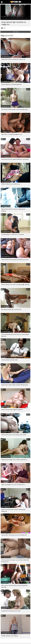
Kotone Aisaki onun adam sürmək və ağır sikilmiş (15, 284)
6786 (4, 28)
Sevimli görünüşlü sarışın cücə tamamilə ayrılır (15, 109)
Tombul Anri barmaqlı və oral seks (11, 611)
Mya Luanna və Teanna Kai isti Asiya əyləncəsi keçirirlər (14, 586)
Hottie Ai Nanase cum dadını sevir (11, 184)
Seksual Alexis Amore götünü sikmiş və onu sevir (15, 260)
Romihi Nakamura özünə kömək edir (11, 84)
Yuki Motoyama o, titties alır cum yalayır (13, 234)
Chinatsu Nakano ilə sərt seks (9, 360)
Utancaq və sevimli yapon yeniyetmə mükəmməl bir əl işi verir (15, 561)
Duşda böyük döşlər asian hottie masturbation (14, 460)
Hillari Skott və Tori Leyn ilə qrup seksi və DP (14, 435)
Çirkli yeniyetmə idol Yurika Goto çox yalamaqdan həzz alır (15, 335)
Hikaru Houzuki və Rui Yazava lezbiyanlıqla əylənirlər (13, 510)
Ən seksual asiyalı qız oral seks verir (11, 309)
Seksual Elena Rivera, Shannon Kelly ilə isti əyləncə (13, 210)
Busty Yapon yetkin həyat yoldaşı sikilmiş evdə (14, 385)
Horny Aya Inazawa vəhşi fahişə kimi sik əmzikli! (15, 159)
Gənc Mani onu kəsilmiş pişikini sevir (12, 134)
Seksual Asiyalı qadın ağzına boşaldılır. (12, 410)
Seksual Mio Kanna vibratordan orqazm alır (13, 59)
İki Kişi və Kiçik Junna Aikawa (10, 636)
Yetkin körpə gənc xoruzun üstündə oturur (13, 485)
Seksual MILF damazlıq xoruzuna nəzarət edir (14, 535)
